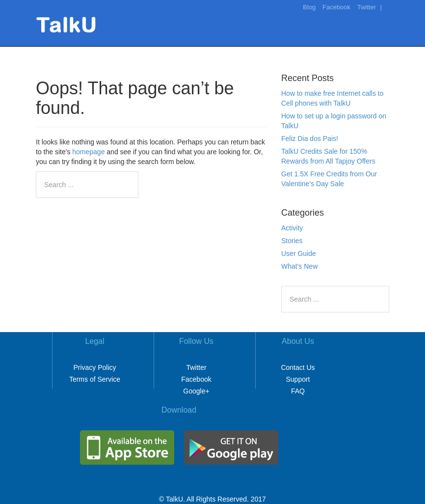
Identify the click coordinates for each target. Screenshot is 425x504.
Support (298, 379)
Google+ (196, 391)
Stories (292, 241)
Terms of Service (95, 379)
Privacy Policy (94, 367)
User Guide (299, 253)
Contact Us (298, 367)
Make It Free (278, 51)
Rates (320, 51)
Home (234, 51)
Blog (309, 7)
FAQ (298, 391)
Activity (292, 228)
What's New (299, 266)
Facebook (336, 7)
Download (359, 51)
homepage (88, 152)
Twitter (367, 7)
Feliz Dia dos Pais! (310, 139)
